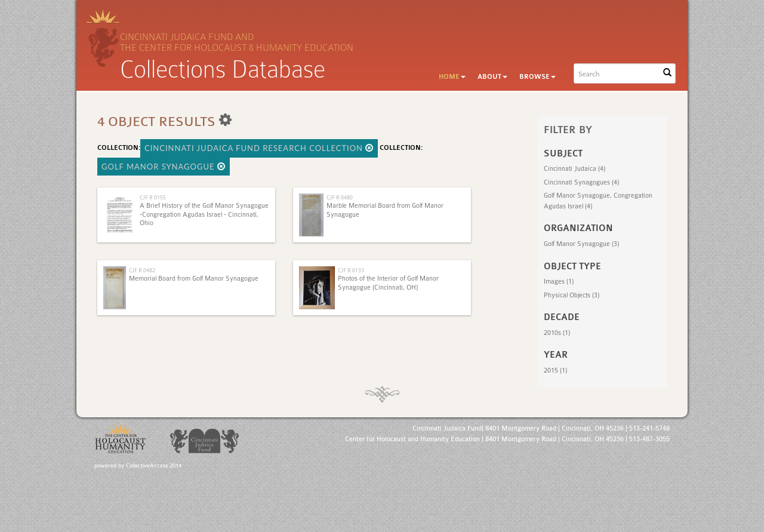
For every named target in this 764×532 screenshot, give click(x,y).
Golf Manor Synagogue (164, 167)
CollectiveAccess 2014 (154, 466)
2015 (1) (555, 370)
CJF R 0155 (153, 197)
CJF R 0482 (142, 270)
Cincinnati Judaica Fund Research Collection (259, 148)
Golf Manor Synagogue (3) (581, 244)
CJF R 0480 (340, 197)
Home (452, 77)
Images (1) (559, 282)
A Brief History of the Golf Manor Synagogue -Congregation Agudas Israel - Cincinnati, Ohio (204, 214)
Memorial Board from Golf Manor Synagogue (194, 279)
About (492, 77)
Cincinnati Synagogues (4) (581, 182)
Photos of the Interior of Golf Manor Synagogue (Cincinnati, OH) (388, 283)
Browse (537, 77)
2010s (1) (557, 333)
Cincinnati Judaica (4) (574, 169)
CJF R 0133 (351, 270)
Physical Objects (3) (572, 295)
